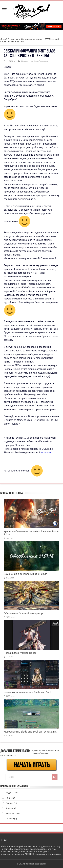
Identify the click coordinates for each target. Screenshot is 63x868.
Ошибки (10, 819)
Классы (9, 808)
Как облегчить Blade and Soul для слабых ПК (30, 732)
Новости (14, 39)
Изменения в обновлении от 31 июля (25, 574)
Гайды (9, 798)
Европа (9, 803)
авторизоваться (8, 756)
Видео (9, 793)
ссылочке (46, 452)
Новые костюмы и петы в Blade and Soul (27, 692)
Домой (4, 39)
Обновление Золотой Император (23, 613)
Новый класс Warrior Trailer (20, 653)
